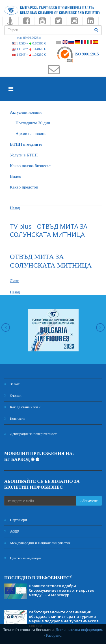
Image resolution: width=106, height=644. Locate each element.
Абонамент (89, 501)
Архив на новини (31, 134)
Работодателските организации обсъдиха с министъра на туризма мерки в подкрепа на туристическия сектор (64, 619)
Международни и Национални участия (37, 543)
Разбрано (54, 635)
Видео (16, 176)
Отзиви (13, 395)
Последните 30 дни (33, 123)
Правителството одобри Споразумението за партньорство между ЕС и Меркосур (61, 590)
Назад (15, 208)
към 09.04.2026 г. (29, 38)
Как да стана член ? (22, 407)
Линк (14, 281)
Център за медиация (23, 558)
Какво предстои (24, 187)
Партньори (16, 520)
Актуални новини (26, 112)
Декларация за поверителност (30, 434)
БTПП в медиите (26, 144)
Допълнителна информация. (79, 630)
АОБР (12, 531)
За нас (12, 384)
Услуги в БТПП (24, 155)
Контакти (14, 419)
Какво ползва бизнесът (31, 166)
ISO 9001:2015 (78, 54)
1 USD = (29, 43)
